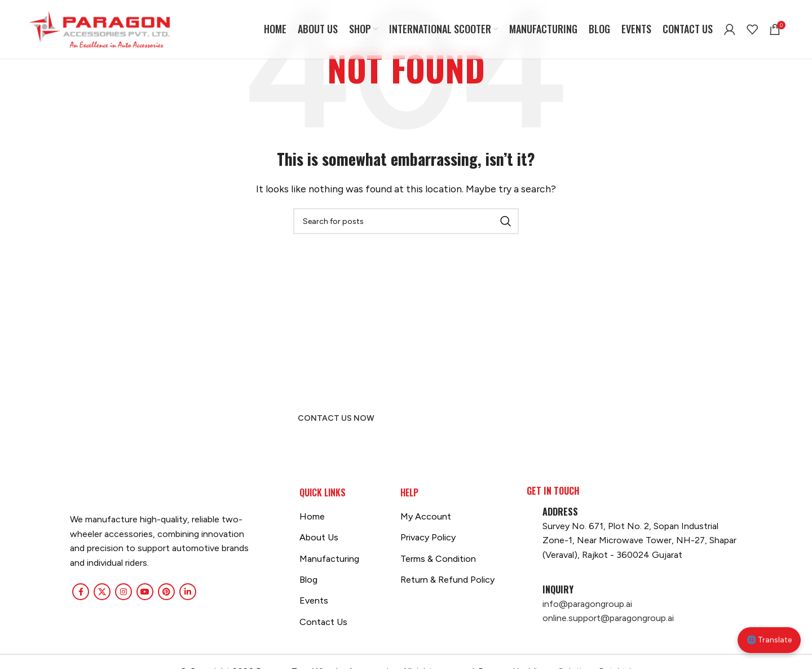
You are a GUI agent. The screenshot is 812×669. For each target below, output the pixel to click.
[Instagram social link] (123, 592)
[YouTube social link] (145, 592)
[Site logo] (99, 28)
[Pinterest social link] (166, 592)
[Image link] (70, 493)
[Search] (406, 221)
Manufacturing (329, 559)
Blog (308, 580)
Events (314, 600)
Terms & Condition (438, 559)
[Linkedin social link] (188, 592)
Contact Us (323, 622)
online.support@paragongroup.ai (608, 618)
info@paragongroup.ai (587, 604)
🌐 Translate (769, 644)
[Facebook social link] (81, 592)
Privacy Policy (428, 537)
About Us (319, 537)
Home (312, 516)
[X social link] (102, 592)
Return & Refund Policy (447, 580)
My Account (426, 516)
